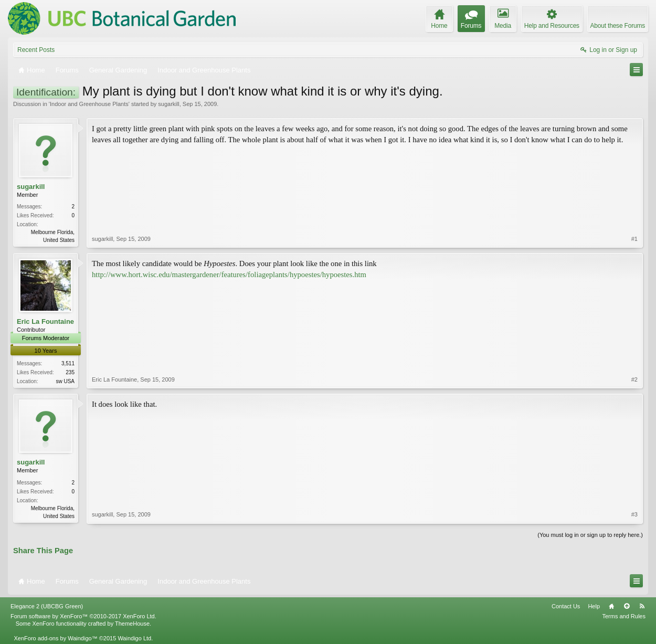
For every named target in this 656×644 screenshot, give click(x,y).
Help (594, 606)
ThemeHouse (132, 624)
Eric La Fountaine (45, 321)
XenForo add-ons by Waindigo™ (55, 638)
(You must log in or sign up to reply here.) (590, 535)
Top (627, 606)
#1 (634, 239)
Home (611, 606)
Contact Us (566, 606)
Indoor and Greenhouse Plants (89, 104)
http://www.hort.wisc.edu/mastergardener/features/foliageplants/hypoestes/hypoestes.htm (229, 275)
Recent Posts (36, 50)
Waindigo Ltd (134, 638)
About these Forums (618, 26)
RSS (642, 606)
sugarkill (168, 104)
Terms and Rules (624, 616)
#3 (634, 514)
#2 (634, 379)
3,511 (68, 363)
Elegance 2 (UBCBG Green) (47, 606)
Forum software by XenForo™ (83, 616)
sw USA (65, 381)
